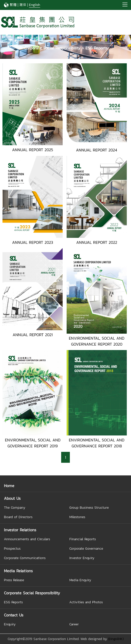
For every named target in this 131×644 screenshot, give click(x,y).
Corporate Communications (25, 558)
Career (74, 624)
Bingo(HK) (116, 639)
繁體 (13, 5)
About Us (12, 498)
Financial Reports (83, 539)
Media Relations (18, 571)
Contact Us (14, 615)
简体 (23, 5)
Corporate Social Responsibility (32, 593)
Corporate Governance (86, 548)
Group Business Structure (89, 507)
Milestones (77, 517)
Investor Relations (20, 530)
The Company (15, 507)
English (35, 5)
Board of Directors (18, 517)
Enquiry (10, 624)
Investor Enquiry (82, 558)
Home (9, 486)
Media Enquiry (80, 580)
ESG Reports (13, 602)
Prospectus (12, 548)
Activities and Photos (86, 602)
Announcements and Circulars (27, 539)
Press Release (14, 580)
